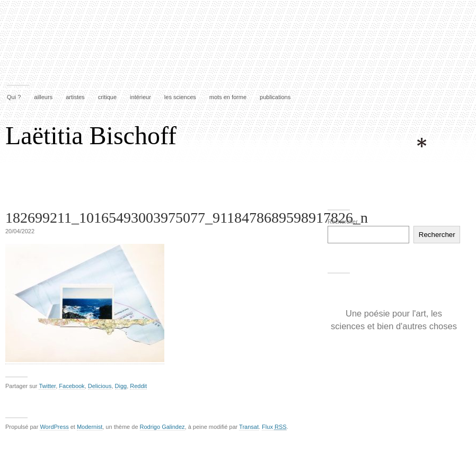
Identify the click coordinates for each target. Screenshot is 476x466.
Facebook (72, 386)
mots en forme (228, 97)
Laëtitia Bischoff (91, 135)
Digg (121, 386)
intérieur (140, 97)
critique (107, 97)
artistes (75, 97)
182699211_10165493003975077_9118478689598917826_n (187, 218)
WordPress (54, 427)
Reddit (138, 386)
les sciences (180, 97)
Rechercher (343, 222)
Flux (274, 427)
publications (275, 97)
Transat (249, 427)
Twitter (47, 386)
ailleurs (43, 97)
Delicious (100, 386)
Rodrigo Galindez (162, 427)
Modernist (90, 427)
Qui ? (14, 97)
